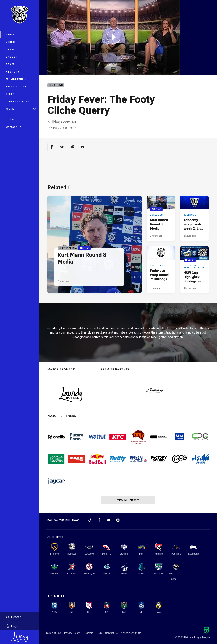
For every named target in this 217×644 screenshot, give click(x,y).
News (10, 34)
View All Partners (128, 500)
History (13, 72)
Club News (56, 85)
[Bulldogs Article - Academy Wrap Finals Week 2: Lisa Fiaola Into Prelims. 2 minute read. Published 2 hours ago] (194, 218)
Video (11, 42)
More (21, 109)
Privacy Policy (72, 633)
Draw (10, 49)
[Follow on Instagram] (118, 520)
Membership (16, 79)
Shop (10, 94)
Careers (89, 633)
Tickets (11, 119)
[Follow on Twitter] (108, 520)
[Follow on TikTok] (90, 520)
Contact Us (14, 127)
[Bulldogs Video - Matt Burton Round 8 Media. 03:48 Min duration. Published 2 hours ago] (161, 218)
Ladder (12, 57)
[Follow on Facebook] (99, 520)
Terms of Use (53, 633)
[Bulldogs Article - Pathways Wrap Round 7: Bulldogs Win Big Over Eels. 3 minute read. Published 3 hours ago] (161, 269)
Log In (13, 626)
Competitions (18, 101)
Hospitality (16, 86)
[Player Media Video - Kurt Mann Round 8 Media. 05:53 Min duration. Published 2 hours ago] (95, 244)
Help (99, 633)
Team (10, 64)
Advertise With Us (131, 633)
